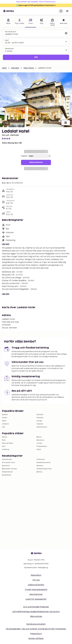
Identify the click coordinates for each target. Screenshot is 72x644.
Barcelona (40, 440)
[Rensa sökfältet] (66, 33)
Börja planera (36, 162)
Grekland (5, 424)
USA (3, 427)
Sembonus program (36, 624)
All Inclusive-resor (8, 463)
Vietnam (15, 68)
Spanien (5, 415)
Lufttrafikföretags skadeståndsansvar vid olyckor (36, 612)
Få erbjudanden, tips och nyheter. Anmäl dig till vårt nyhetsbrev (36, 629)
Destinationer (36, 594)
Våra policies (36, 616)
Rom (4, 446)
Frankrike (40, 418)
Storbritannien (42, 427)
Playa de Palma (7, 443)
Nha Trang (29, 68)
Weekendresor (7, 472)
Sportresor (6, 466)
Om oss (36, 580)
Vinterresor (41, 459)
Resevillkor (36, 575)
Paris (4, 440)
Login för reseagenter (36, 599)
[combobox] (34, 34)
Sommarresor (7, 459)
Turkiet (4, 418)
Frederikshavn (42, 446)
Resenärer (9, 49)
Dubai (39, 449)
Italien (4, 421)
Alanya (4, 437)
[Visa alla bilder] (66, 123)
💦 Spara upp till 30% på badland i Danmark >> (36, 5)
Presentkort (36, 634)
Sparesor (40, 466)
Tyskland (40, 424)
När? (7, 40)
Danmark (40, 415)
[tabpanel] (36, 45)
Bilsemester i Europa (9, 469)
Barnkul (39, 472)
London (39, 443)
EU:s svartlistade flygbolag (36, 607)
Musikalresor (7, 475)
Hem (4, 68)
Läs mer (6, 244)
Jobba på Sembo (36, 585)
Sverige (39, 421)
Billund (39, 437)
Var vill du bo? (10, 32)
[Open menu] (67, 11)
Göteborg (6, 449)
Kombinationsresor (44, 463)
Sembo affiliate (36, 639)
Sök (36, 57)
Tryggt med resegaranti (36, 590)
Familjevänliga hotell (44, 469)
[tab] (8, 23)
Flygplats (24, 156)
